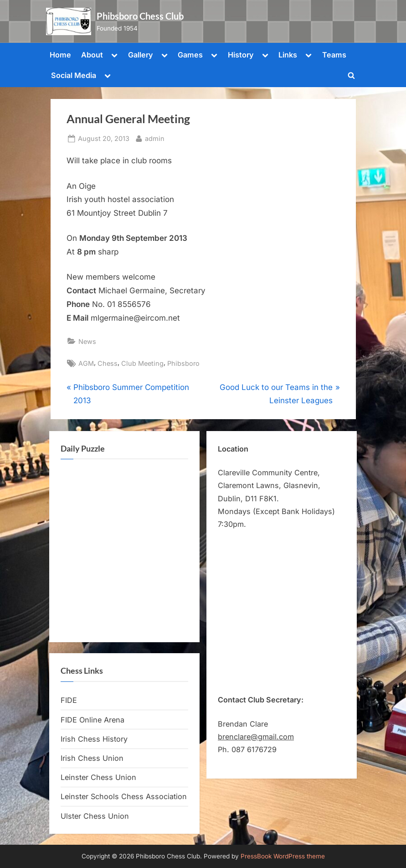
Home (60, 55)
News (87, 341)
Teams (334, 55)
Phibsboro (183, 363)
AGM (86, 363)
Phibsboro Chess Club (140, 16)
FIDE (69, 700)
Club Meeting (142, 363)
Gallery (141, 55)
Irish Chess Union (92, 758)
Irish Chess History (94, 739)
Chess (108, 363)
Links (288, 55)
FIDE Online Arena (93, 720)
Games (190, 55)
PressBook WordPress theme (283, 856)
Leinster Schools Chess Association (124, 796)
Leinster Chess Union (98, 777)
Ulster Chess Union (95, 816)
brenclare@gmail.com (256, 737)
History (241, 55)
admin (155, 138)
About (92, 55)
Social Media (74, 75)
